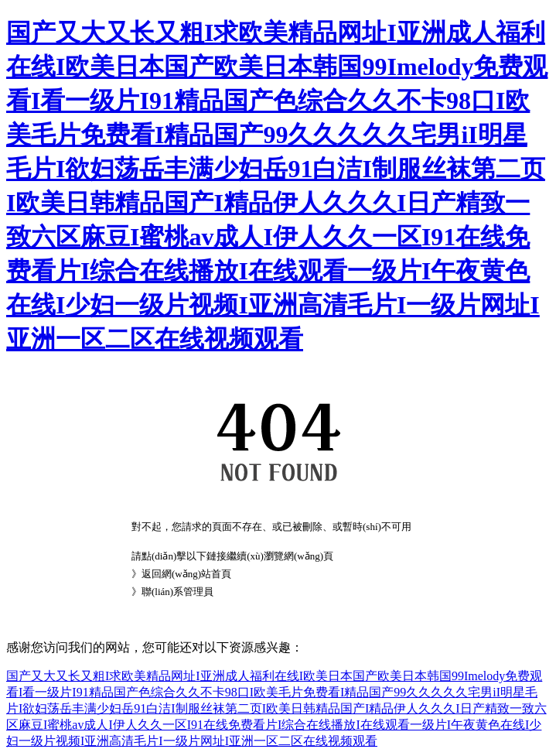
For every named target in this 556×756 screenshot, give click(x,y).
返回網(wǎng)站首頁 (186, 574)
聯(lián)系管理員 (177, 592)
